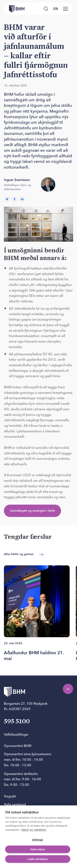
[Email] (7, 199)
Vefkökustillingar (16, 734)
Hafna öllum (38, 853)
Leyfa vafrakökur (38, 862)
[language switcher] (56, 9)
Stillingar (38, 843)
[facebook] (15, 199)
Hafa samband (15, 804)
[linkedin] (22, 199)
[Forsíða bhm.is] (14, 9)
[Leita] (46, 9)
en (56, 9)
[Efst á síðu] (68, 689)
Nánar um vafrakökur (34, 833)
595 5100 (17, 722)
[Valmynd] (66, 9)
